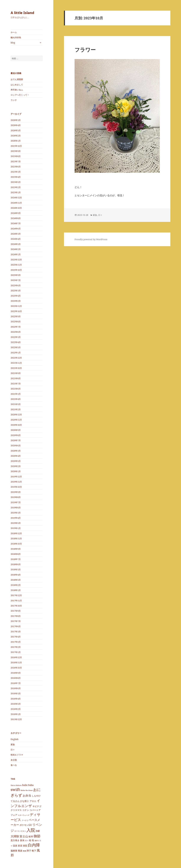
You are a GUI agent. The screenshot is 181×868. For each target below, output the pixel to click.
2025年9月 (16, 151)
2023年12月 (16, 260)
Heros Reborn (16, 785)
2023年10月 (16, 270)
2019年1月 (16, 528)
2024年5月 (16, 234)
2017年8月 (16, 616)
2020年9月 (16, 430)
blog (13, 43)
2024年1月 (16, 254)
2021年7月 (16, 384)
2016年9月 (16, 673)
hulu (25, 785)
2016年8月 (16, 678)
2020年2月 (16, 466)
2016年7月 (16, 683)
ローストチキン (20, 831)
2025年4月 (16, 177)
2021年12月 (16, 358)
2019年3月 (16, 523)
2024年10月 (16, 208)
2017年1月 (16, 652)
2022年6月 (16, 332)
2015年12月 (16, 719)
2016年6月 (16, 688)
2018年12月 (16, 533)
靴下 (34, 851)
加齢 (38, 831)
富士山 (24, 836)
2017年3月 (16, 642)
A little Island (22, 13)
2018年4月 (16, 575)
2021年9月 (16, 373)
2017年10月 (16, 606)
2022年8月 (16, 322)
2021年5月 (16, 394)
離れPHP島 (16, 37)
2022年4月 (16, 342)
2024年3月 (16, 244)
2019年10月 (16, 487)
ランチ (14, 100)
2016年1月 (16, 714)
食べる (14, 765)
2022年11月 (16, 306)
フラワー (85, 50)
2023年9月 (16, 275)
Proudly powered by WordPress (91, 239)
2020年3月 (16, 461)
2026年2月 (16, 136)
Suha (31, 785)
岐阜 (31, 836)
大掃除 (15, 836)
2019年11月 (16, 482)
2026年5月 (16, 120)
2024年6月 (16, 229)
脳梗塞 (14, 851)
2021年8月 (16, 378)
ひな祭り (25, 801)
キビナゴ (37, 806)
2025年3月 (16, 182)
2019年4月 (16, 518)
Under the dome (27, 790)
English (15, 739)
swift (15, 789)
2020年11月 (16, 420)
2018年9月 (16, 549)
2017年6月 (16, 626)
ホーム (14, 32)
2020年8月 (16, 435)
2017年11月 (16, 600)
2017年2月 (16, 647)
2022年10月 (16, 311)
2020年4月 (16, 456)
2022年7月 (16, 327)
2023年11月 (16, 265)
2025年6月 (16, 167)
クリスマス (16, 810)
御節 (37, 836)
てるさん (15, 801)
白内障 (34, 845)
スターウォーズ (24, 815)
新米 (22, 840)
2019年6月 (16, 508)
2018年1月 (16, 590)
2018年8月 (16, 554)
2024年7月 (16, 223)
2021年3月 (16, 404)
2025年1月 (16, 192)
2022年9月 (16, 316)
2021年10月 (16, 368)
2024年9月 (16, 213)
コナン (26, 810)
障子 (29, 851)
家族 (13, 744)
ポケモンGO (26, 825)
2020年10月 (16, 425)
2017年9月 (16, 611)
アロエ (33, 801)
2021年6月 (16, 389)
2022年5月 (16, 337)
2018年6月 (16, 564)
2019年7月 (16, 502)
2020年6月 (16, 446)
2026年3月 (16, 130)
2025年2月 (16, 187)
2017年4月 (16, 637)
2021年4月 (16, 399)
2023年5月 (16, 291)
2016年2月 (16, 709)
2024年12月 (16, 198)
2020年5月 (16, 451)
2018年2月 (16, 585)
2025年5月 (16, 172)
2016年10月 (16, 668)
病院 (25, 846)
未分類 (14, 760)
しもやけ (36, 796)
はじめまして (17, 84)
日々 (13, 750)
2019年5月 (16, 513)
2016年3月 (16, 704)
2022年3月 (16, 347)
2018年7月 (16, 559)
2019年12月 (16, 477)
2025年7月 (16, 161)
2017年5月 (16, 631)
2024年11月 (16, 203)
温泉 (15, 846)
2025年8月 (16, 156)
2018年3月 (16, 580)
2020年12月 (16, 415)
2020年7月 (16, 440)
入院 (31, 830)
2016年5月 (16, 693)
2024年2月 (16, 249)
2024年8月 (16, 218)
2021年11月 (16, 363)
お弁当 (27, 795)
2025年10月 (16, 146)
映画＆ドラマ (17, 755)
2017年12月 (16, 595)
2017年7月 (16, 621)
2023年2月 (16, 301)
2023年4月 (16, 296)
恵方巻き (15, 840)
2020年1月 (16, 471)
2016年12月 (16, 657)
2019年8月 (16, 497)
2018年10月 (16, 544)
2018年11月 (16, 538)
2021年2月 (16, 409)
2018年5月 (16, 569)
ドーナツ (25, 820)
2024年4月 (16, 239)
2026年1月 (16, 141)
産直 (20, 846)
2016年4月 (16, 699)
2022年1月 (16, 353)
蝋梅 (25, 851)
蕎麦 (20, 851)
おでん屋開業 (17, 79)
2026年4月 (16, 125)
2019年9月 (16, 492)
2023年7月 (16, 280)
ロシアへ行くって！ (20, 95)
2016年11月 (16, 662)
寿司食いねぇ (17, 90)
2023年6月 (16, 285)
